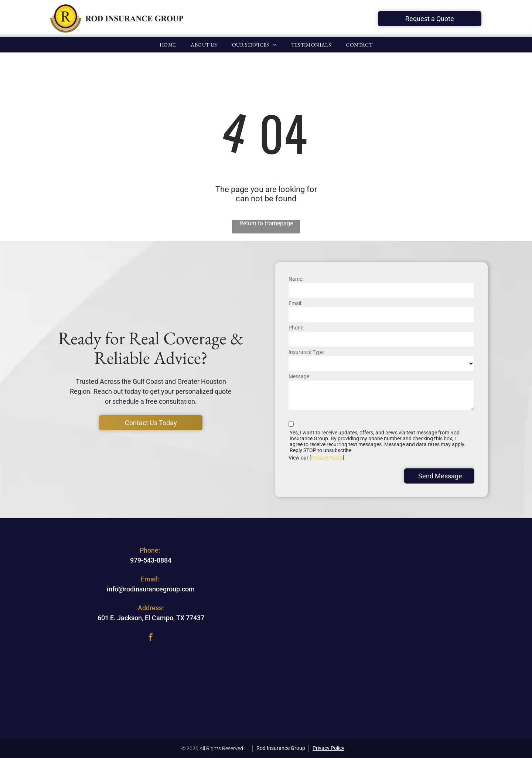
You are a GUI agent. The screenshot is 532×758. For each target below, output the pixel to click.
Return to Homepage (266, 223)
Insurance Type (306, 352)
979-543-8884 (151, 560)
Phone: (296, 328)
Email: (295, 303)
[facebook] (151, 638)
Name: (296, 279)
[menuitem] (168, 45)
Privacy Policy (327, 458)
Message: (299, 376)
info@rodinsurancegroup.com (151, 589)
